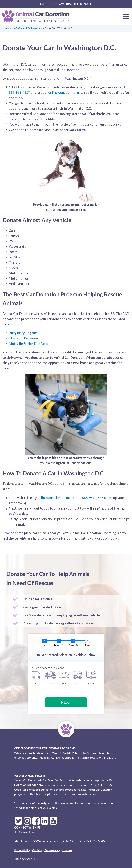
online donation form (64, 92)
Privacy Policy (22, 850)
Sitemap (67, 850)
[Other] (91, 675)
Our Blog (37, 850)
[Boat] (64, 675)
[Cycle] (51, 675)
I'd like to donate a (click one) (48, 668)
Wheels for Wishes (26, 753)
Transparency (52, 850)
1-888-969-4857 (61, 4)
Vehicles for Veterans (85, 753)
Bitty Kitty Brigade (23, 333)
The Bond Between (23, 338)
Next (66, 702)
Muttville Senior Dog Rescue (30, 343)
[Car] (37, 675)
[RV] (78, 675)
